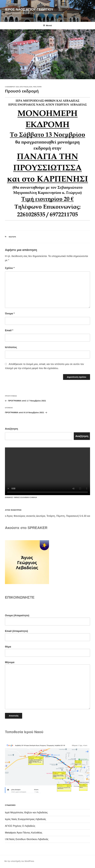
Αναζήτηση (11, 429)
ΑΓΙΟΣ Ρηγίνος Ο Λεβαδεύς (20, 826)
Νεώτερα (12, 237)
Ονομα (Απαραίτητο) (47, 620)
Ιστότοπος (11, 347)
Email (9, 330)
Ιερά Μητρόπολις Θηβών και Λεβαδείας (26, 812)
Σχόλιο (10, 268)
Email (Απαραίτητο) (47, 635)
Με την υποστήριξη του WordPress (19, 861)
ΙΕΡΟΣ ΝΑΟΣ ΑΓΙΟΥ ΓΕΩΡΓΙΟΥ (29, 9)
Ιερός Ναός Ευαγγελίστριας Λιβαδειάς (26, 819)
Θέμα (47, 651)
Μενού (47, 25)
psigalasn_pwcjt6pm (32, 87)
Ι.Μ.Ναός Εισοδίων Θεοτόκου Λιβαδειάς (27, 839)
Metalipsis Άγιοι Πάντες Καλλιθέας (24, 833)
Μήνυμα (47, 685)
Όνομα (10, 314)
